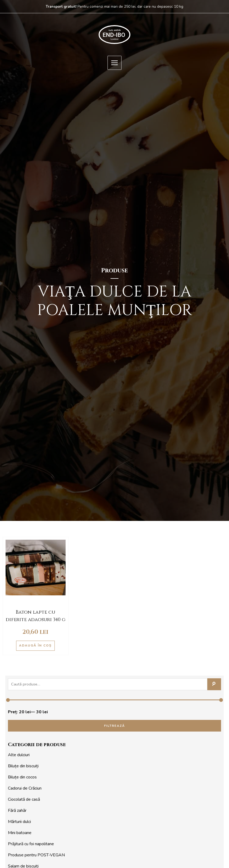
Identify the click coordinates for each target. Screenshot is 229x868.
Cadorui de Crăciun (25, 788)
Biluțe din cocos (22, 777)
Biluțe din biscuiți (23, 766)
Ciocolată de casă (24, 799)
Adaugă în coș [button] (35, 645)
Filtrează (115, 726)
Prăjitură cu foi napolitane (31, 844)
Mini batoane (20, 833)
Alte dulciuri (19, 755)
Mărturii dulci (19, 822)
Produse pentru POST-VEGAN (36, 855)
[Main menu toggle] (114, 63)
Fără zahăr (17, 811)
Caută (214, 684)
